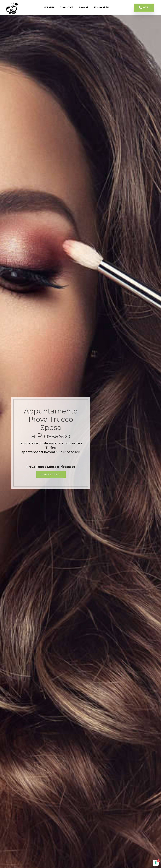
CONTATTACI (51, 475)
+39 (144, 8)
